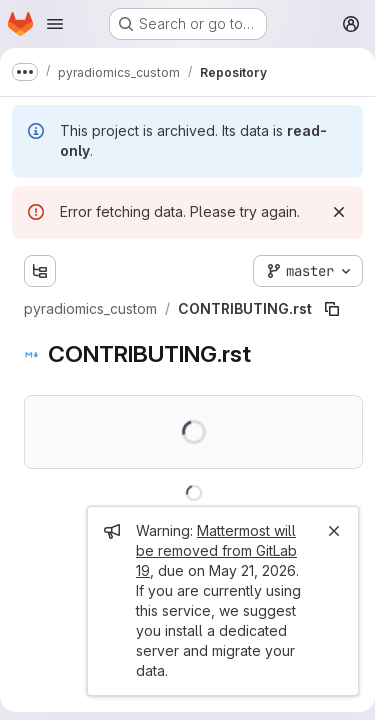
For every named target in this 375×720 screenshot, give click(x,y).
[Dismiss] (339, 212)
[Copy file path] (332, 309)
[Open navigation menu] (55, 24)
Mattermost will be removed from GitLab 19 (216, 550)
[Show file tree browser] (40, 271)
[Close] (334, 531)
